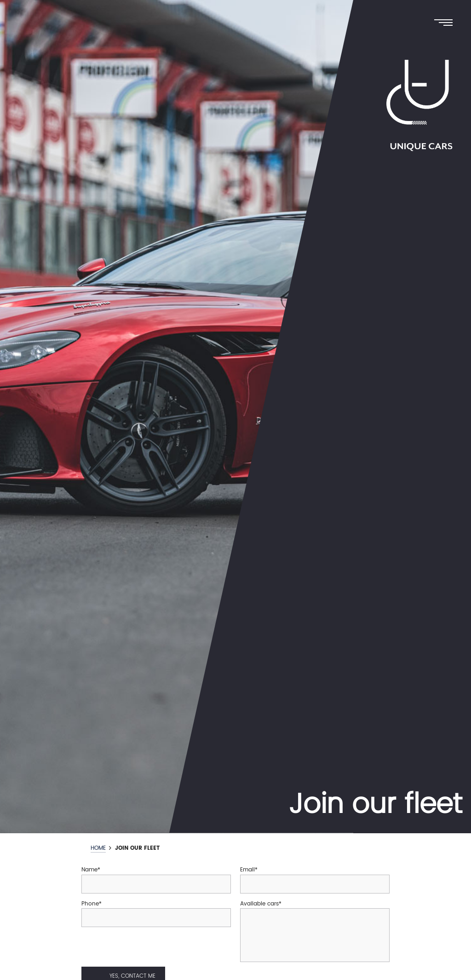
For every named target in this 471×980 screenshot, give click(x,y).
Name (89, 870)
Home (98, 849)
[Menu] (446, 23)
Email (247, 870)
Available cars (259, 904)
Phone (90, 904)
